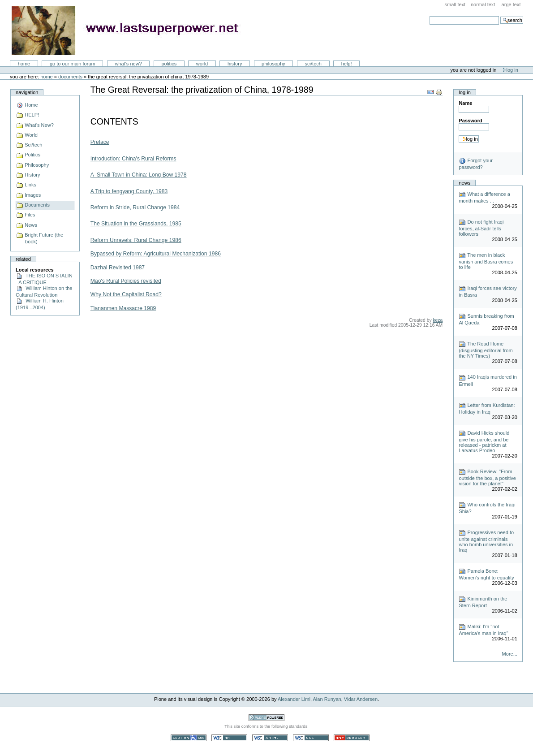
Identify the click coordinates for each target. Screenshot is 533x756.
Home (24, 64)
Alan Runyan (327, 699)
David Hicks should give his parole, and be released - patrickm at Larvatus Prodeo (484, 442)
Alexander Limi (294, 699)
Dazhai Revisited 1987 (118, 268)
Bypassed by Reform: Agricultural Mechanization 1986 (156, 254)
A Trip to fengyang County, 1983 (129, 191)
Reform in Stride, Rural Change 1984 (135, 207)
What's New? (128, 64)
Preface (100, 142)
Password (470, 121)
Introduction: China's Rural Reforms (133, 159)
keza (438, 320)
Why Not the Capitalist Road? (126, 294)
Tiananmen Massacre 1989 (123, 308)
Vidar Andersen (361, 699)
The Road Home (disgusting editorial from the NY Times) (486, 350)
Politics (169, 64)
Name (465, 103)
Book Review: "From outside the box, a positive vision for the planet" (487, 477)
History (235, 64)
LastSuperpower (130, 30)
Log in (512, 70)
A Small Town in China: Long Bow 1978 (139, 175)
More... (510, 654)
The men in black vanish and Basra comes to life (486, 261)
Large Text (510, 4)
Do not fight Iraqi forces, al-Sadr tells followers (481, 228)
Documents (70, 77)
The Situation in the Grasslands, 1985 (136, 224)
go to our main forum (73, 64)
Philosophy (273, 64)
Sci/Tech (313, 64)
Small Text (455, 4)
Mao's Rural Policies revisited (126, 281)
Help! (347, 64)
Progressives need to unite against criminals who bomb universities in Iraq (486, 541)
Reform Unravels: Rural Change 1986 (136, 240)
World (202, 64)
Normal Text (483, 4)
